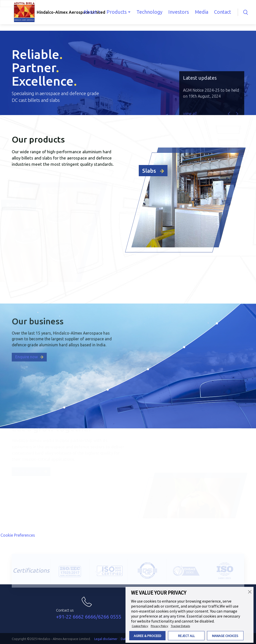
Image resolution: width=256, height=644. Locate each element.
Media (200, 12)
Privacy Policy (159, 626)
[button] (250, 591)
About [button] (98, 12)
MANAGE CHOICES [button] (225, 636)
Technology (153, 12)
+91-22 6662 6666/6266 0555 (89, 617)
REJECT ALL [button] (186, 636)
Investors (179, 12)
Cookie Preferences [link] (18, 535)
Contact (220, 12)
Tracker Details (180, 626)
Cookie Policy (140, 626)
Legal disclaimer (106, 639)
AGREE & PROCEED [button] (147, 636)
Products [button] (122, 12)
